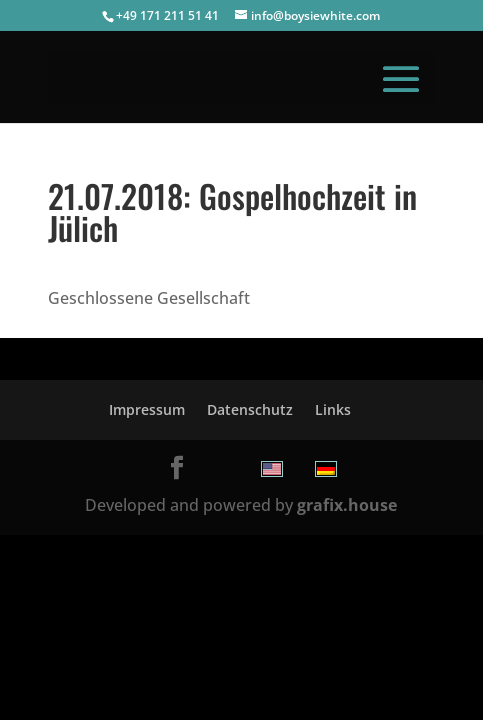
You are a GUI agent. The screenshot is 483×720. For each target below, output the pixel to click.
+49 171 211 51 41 (167, 15)
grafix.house (347, 505)
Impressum (147, 409)
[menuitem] (272, 469)
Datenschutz (250, 409)
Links (333, 409)
